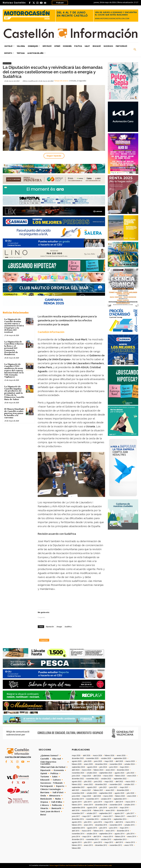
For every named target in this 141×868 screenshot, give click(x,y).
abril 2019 (119, 802)
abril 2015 (76, 831)
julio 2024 (103, 767)
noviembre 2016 (92, 819)
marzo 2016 (130, 822)
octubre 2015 (129, 825)
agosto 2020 (119, 793)
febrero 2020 (120, 796)
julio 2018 (103, 808)
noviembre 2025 (92, 758)
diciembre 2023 (123, 770)
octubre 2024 (129, 764)
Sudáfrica (68, 627)
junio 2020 (76, 796)
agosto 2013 (77, 842)
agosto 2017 (119, 813)
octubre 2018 (129, 805)
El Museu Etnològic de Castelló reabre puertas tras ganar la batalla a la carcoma (14, 413)
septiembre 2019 (120, 799)
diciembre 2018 (101, 805)
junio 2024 (113, 767)
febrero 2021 (98, 790)
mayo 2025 (109, 761)
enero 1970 (129, 845)
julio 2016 (88, 822)
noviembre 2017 (78, 813)
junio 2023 (76, 776)
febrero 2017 (120, 816)
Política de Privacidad (68, 865)
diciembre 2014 (123, 831)
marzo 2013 (130, 842)
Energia (59, 627)
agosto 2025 (77, 761)
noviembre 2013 (92, 839)
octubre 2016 (106, 819)
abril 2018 (76, 811)
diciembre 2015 (101, 825)
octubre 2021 (129, 784)
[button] (135, 50)
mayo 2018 (124, 808)
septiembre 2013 (120, 839)
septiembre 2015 (78, 828)
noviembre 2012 (116, 845)
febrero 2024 (98, 770)
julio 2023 (130, 773)
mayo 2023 (87, 776)
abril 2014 (97, 837)
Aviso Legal (54, 865)
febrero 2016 (77, 825)
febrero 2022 (77, 784)
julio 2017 (130, 813)
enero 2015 (110, 831)
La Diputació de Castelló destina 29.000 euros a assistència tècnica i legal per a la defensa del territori (14, 326)
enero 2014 (132, 837)
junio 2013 (98, 842)
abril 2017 (97, 816)
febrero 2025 (77, 764)
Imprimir (44, 640)
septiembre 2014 (106, 834)
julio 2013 (88, 842)
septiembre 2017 (106, 813)
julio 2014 (130, 834)
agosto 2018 (92, 808)
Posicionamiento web (103, 865)
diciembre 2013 (78, 839)
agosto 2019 (77, 802)
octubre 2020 (92, 793)
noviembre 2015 (116, 825)
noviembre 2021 (116, 784)
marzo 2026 (98, 756)
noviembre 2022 (92, 779)
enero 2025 (88, 764)
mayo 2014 (87, 837)
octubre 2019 (106, 799)
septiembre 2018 (78, 808)
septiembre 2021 (78, 787)
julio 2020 (130, 793)
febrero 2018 (98, 811)
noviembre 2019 (92, 799)
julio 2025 (88, 761)
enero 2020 (132, 796)
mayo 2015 (124, 828)
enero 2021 (110, 790)
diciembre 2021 (101, 784)
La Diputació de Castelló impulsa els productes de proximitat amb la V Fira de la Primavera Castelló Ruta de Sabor (14, 393)
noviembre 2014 (78, 834)
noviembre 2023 (78, 773)
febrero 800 (76, 848)
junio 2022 (98, 782)
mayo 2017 (87, 816)
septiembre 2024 (78, 767)
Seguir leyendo (54, 156)
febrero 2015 (98, 831)
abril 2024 (76, 770)
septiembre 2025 (120, 758)
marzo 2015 (86, 831)
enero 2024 (110, 770)
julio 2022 (88, 782)
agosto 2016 (77, 822)
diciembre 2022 (78, 779)
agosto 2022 (77, 782)
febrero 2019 (77, 805)
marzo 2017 (108, 816)
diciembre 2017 (123, 811)
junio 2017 (76, 816)
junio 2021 (113, 787)
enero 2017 (132, 816)
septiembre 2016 (120, 819)
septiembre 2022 (120, 779)
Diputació (7, 63)
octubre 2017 (92, 813)
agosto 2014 (119, 834)
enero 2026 (121, 756)
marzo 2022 (130, 782)
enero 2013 (88, 845)
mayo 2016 (109, 822)
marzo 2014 (108, 837)
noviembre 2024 (116, 764)
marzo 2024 (86, 770)
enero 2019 (88, 805)
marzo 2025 (130, 761)
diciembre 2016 (78, 819)
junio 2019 (98, 802)
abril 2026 (87, 756)
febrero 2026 (109, 756)
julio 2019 (88, 802)
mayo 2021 (124, 787)
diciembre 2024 (101, 764)
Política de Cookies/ (86, 865)
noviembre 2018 (116, 805)
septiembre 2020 (106, 793)
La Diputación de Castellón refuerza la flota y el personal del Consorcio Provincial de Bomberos (14, 348)
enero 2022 (88, 784)
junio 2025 (98, 761)
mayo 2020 (87, 796)
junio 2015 (113, 828)
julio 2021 (103, 787)
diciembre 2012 (101, 845)
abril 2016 (119, 822)
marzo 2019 (130, 802)
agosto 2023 (119, 773)
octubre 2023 (92, 773)
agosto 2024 (92, 767)
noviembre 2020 (78, 793)
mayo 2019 (109, 802)
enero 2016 (88, 825)
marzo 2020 (108, 796)
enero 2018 (110, 811)
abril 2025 (119, 761)
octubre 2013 (106, 839)
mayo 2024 (124, 767)
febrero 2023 (120, 776)
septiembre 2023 (106, 773)
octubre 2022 (106, 779)
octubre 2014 (92, 834)
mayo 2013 (109, 842)
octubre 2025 (106, 758)
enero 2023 (132, 776)
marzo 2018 (86, 811)
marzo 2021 (86, 790)
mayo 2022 (109, 782)
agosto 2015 (92, 828)
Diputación (50, 627)
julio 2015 (103, 828)
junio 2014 (76, 837)
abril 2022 (119, 782)
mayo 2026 (76, 756)
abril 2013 (119, 842)
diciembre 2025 (78, 758)
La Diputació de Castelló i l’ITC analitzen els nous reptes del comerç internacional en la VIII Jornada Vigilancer (14, 371)
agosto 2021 (92, 787)
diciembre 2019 (78, 799)
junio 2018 (113, 808)
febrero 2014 (120, 837)
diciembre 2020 (123, 790)
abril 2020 (97, 796)
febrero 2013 (77, 845)
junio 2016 (98, 822)
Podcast (60, 3)
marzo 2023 (108, 776)
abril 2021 (76, 790)
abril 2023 (97, 776)
